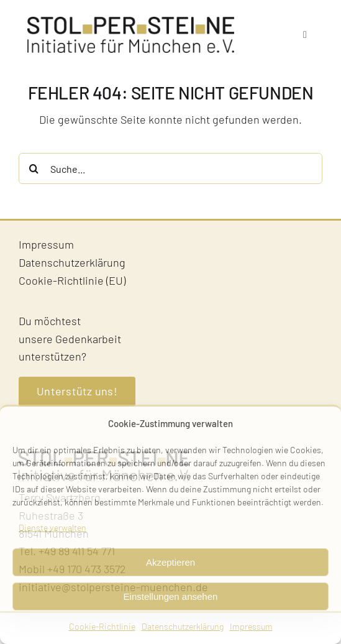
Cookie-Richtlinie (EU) (72, 280)
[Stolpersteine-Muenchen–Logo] (131, 22)
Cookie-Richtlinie (102, 626)
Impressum (251, 626)
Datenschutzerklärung (183, 626)
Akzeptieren (170, 562)
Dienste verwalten (52, 527)
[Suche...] (170, 168)
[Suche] (34, 168)
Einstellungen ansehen (171, 596)
